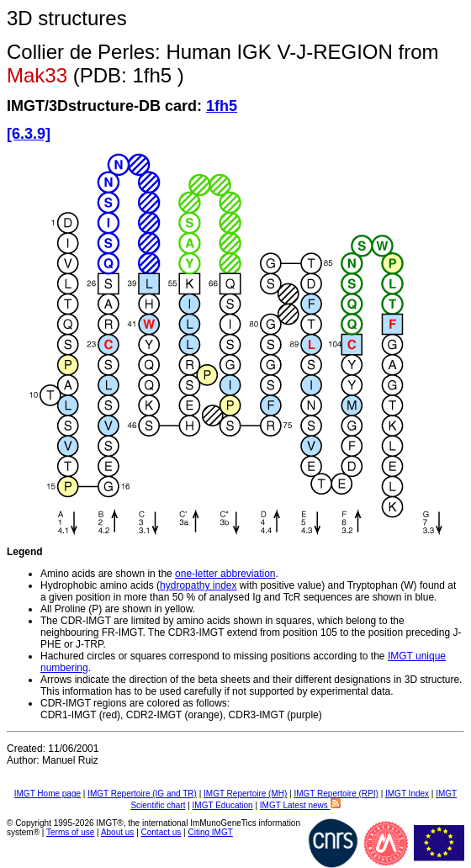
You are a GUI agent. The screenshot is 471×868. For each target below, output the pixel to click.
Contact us (161, 832)
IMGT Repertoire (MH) (245, 794)
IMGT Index (407, 794)
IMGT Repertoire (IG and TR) (142, 794)
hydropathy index (198, 585)
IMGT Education (223, 805)
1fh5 (222, 106)
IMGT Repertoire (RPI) (336, 794)
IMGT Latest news (300, 805)
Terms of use (70, 832)
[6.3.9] (29, 134)
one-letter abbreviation (225, 574)
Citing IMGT (210, 832)
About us (117, 832)
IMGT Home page (48, 794)
